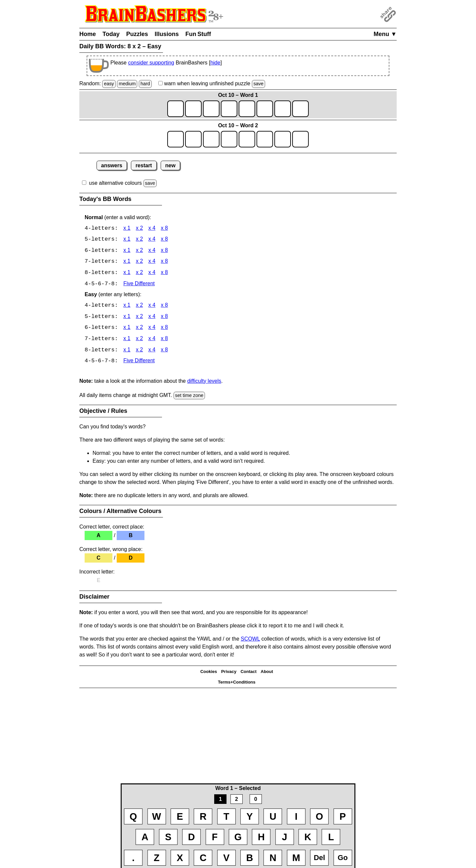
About (267, 673)
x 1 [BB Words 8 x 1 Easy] (127, 352)
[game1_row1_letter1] (176, 109)
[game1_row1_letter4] (229, 109)
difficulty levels (204, 383)
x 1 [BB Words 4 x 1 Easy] (127, 307)
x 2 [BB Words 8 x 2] (139, 274)
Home (88, 34)
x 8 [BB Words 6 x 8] (164, 251)
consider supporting (151, 63)
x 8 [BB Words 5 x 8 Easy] (164, 318)
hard (145, 84)
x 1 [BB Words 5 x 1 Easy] (127, 318)
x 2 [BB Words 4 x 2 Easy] (139, 307)
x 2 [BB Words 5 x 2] (139, 240)
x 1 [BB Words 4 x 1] (127, 229)
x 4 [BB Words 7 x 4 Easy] (152, 340)
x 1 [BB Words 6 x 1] (127, 251)
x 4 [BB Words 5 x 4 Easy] (152, 318)
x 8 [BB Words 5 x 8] (164, 240)
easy (109, 84)
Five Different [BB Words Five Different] (139, 285)
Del (319, 858)
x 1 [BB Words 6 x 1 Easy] (127, 329)
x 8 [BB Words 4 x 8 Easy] (164, 307)
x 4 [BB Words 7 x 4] (152, 262)
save (258, 84)
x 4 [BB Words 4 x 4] (152, 229)
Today (111, 34)
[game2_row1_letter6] (265, 139)
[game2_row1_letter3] (211, 139)
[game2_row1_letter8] (300, 139)
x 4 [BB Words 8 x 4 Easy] (152, 352)
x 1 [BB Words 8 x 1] (127, 274)
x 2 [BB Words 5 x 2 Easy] (139, 318)
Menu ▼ (385, 34)
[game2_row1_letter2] (193, 139)
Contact (249, 673)
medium (127, 84)
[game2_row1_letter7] (283, 139)
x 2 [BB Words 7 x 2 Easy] (139, 340)
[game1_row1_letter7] (283, 109)
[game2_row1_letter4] (229, 139)
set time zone (189, 397)
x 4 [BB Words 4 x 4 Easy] (152, 307)
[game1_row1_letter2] (193, 109)
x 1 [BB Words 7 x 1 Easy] (127, 340)
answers (112, 165)
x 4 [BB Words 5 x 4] (152, 240)
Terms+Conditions (237, 684)
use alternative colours (115, 183)
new (170, 165)
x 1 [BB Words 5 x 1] (127, 240)
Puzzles (137, 34)
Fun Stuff (198, 34)
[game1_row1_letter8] (300, 109)
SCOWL (250, 640)
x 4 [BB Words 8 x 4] (152, 274)
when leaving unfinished (212, 83)
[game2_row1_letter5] (247, 139)
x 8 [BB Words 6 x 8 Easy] (164, 329)
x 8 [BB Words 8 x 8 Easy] (164, 352)
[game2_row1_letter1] (176, 139)
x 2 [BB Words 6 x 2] (139, 251)
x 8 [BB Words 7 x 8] (164, 262)
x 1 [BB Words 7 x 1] (127, 262)
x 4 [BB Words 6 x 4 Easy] (152, 329)
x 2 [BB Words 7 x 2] (139, 262)
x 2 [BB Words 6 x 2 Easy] (139, 329)
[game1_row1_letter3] (211, 109)
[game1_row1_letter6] (265, 109)
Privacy (229, 673)
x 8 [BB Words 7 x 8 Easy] (164, 340)
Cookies (209, 673)
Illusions (167, 34)
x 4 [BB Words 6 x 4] (152, 251)
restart (144, 165)
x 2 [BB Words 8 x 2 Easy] (139, 352)
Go (343, 858)
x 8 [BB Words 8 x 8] (164, 274)
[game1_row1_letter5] (247, 109)
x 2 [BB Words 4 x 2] (139, 229)
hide (215, 63)
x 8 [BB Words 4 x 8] (164, 229)
